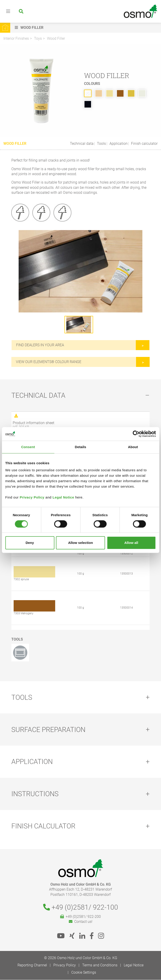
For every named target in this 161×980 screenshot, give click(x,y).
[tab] (80, 395)
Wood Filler (56, 38)
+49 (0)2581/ (81, 908)
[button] (87, 28)
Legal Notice (63, 497)
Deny (30, 543)
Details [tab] (81, 447)
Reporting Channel (32, 966)
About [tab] (133, 447)
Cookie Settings (84, 973)
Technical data (82, 144)
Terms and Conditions (100, 966)
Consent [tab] (28, 447)
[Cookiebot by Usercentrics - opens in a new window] (136, 434)
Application (118, 144)
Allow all (131, 543)
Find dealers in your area (40, 345)
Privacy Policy (32, 497)
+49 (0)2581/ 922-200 (80, 917)
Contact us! (81, 922)
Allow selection (80, 543)
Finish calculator (144, 144)
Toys (38, 38)
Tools (101, 144)
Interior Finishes (16, 38)
